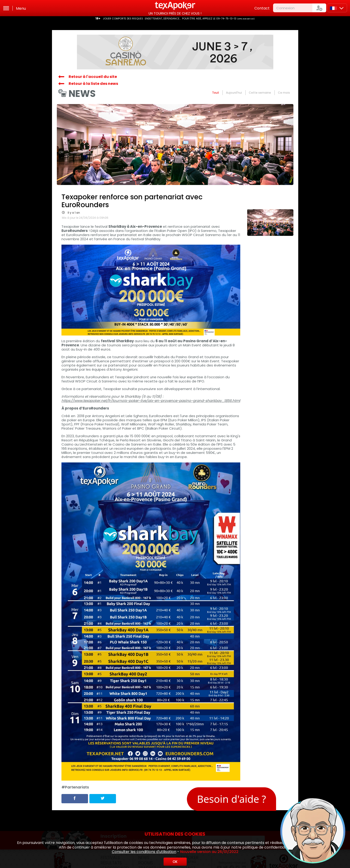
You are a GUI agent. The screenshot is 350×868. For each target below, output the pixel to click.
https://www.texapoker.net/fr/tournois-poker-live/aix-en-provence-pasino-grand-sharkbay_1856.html (151, 401)
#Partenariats (75, 787)
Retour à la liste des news (93, 84)
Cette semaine (260, 93)
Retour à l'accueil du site (93, 77)
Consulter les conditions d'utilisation (144, 852)
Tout (216, 93)
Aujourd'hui (234, 93)
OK (175, 862)
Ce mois (284, 93)
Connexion (285, 8)
